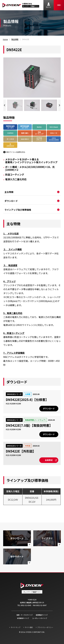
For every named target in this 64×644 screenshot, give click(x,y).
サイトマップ (16, 627)
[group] (15, 105)
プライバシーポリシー (45, 627)
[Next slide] (59, 105)
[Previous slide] (5, 105)
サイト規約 (29, 627)
